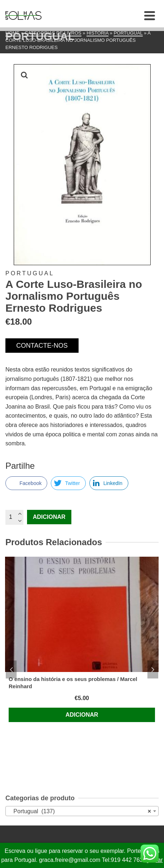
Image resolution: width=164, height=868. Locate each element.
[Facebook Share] (26, 483)
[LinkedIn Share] (109, 483)
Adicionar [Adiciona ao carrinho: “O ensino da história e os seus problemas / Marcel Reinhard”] (82, 715)
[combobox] (82, 811)
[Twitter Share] (68, 483)
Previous (11, 669)
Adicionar (49, 517)
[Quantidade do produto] (14, 517)
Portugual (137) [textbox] (80, 811)
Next (153, 669)
